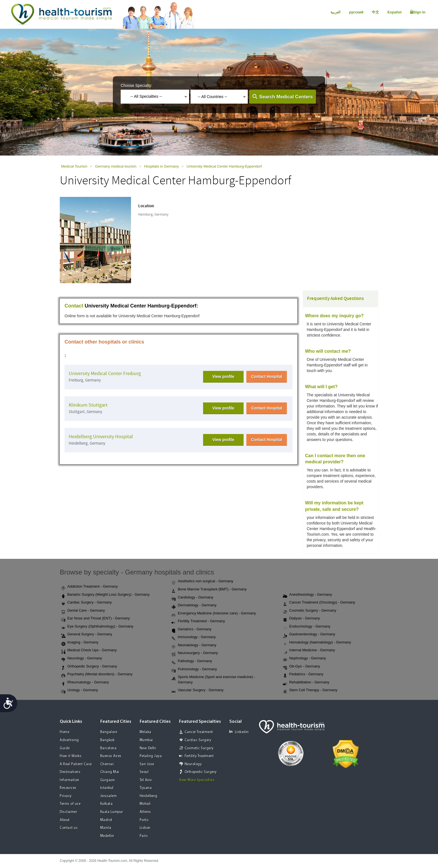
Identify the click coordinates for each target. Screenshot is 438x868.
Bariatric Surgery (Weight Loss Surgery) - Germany (105, 595)
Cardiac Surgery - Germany (86, 603)
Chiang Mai (110, 772)
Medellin (107, 836)
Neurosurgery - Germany (195, 653)
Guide (65, 748)
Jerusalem (109, 796)
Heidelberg (149, 796)
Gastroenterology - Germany (309, 635)
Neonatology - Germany (194, 645)
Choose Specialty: (136, 85)
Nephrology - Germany (304, 659)
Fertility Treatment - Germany (198, 621)
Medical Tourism (74, 166)
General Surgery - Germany (87, 635)
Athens (145, 812)
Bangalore (109, 732)
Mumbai (146, 740)
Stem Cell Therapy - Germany (310, 690)
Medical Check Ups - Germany (89, 650)
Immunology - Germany (194, 637)
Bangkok (108, 740)
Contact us (69, 828)
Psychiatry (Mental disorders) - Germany (97, 674)
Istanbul (107, 788)
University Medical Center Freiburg (105, 374)
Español (395, 12)
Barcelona (109, 748)
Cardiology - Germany (192, 598)
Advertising (69, 740)
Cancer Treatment (199, 732)
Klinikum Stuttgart (88, 405)
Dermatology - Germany (194, 605)
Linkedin (239, 732)
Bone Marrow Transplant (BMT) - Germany (209, 590)
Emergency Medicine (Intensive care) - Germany (214, 614)
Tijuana (146, 788)
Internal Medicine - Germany (309, 650)
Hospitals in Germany (161, 166)
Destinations (70, 772)
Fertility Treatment (199, 756)
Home (65, 732)
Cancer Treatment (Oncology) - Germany (319, 603)
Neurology (193, 764)
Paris (144, 836)
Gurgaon (108, 780)
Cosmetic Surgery (199, 748)
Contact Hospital (267, 376)
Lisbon (145, 828)
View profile (223, 376)
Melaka (146, 732)
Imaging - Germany (80, 643)
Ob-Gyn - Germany (302, 667)
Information (70, 780)
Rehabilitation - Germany (306, 683)
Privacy (66, 796)
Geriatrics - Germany (191, 629)
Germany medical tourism (116, 166)
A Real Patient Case (76, 764)
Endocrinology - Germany (307, 627)
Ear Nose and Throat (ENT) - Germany (96, 619)
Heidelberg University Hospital (101, 437)
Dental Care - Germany (83, 611)
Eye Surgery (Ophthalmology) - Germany (97, 627)
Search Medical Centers (286, 97)
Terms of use (70, 804)
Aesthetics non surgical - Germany (202, 581)
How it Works (71, 756)
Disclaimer (68, 812)
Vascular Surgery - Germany (197, 690)
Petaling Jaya (151, 756)
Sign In (418, 12)
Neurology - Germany (82, 659)
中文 (375, 12)
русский (356, 12)
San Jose (147, 764)
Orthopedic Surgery (201, 772)
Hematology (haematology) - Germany (317, 643)
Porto (144, 820)
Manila (106, 828)
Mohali (145, 804)
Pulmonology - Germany (194, 669)
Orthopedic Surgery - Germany (89, 667)
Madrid (106, 820)
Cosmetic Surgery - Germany (310, 611)
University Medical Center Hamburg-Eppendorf (224, 166)
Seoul (144, 772)
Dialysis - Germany (301, 619)
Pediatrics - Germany (303, 674)
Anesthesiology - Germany (307, 595)
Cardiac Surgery (198, 740)
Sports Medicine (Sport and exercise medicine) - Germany (213, 679)
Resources (68, 788)
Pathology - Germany (192, 661)
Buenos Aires (111, 756)
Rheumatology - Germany (85, 683)
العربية (335, 12)
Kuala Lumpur (112, 812)
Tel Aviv (146, 780)
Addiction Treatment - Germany (90, 587)
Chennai (107, 764)
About (65, 820)
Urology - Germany (80, 690)
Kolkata (107, 804)
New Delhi (148, 748)
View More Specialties (197, 780)
